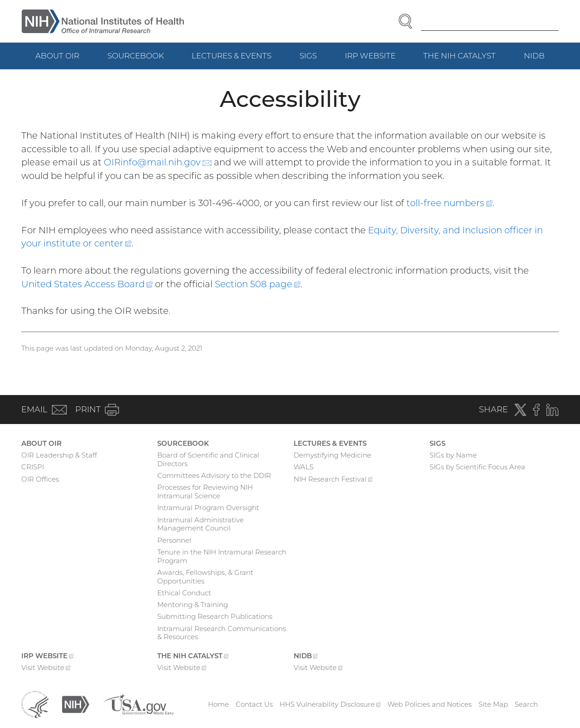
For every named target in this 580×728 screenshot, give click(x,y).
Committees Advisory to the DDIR (214, 475)
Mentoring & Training (193, 605)
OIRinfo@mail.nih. (158, 162)
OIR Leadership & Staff (59, 455)
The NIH (466, 60)
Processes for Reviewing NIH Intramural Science (205, 492)
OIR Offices (40, 479)
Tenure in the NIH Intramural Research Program (222, 556)
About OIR (57, 56)
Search (526, 704)
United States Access (87, 284)
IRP (377, 60)
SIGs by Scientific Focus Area (477, 467)
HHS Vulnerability (330, 704)
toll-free (449, 203)
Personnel (174, 540)
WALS (304, 467)
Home (218, 704)
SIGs (308, 56)
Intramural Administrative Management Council (201, 524)
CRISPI (33, 467)
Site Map (493, 704)
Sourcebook (136, 56)
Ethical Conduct (184, 593)
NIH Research (333, 480)
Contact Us (254, 704)
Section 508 (258, 284)
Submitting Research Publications (215, 616)
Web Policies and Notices (430, 704)
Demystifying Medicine (332, 455)
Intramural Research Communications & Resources (222, 633)
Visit (46, 669)
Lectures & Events (232, 56)
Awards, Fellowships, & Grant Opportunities (205, 577)
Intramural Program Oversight (208, 508)
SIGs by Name (453, 455)
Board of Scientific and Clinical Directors (208, 459)
